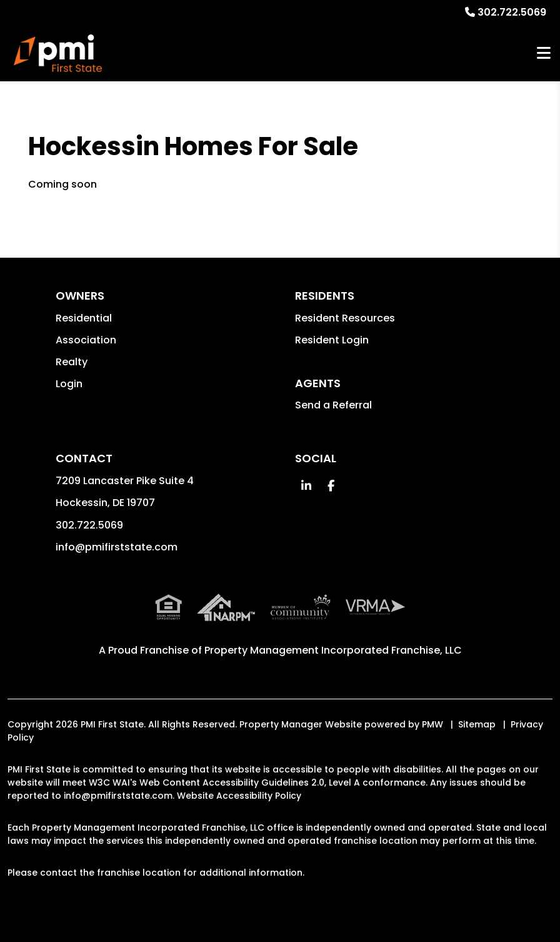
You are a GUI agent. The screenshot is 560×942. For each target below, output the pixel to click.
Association (86, 340)
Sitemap (477, 724)
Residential (84, 318)
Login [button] (69, 384)
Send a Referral (333, 405)
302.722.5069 (512, 12)
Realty (72, 362)
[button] (306, 486)
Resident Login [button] (332, 340)
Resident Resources (345, 318)
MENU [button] (544, 53)
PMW (432, 724)
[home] (58, 53)
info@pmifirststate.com (117, 547)
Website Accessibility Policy (239, 796)
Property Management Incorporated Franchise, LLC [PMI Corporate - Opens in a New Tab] (333, 650)
